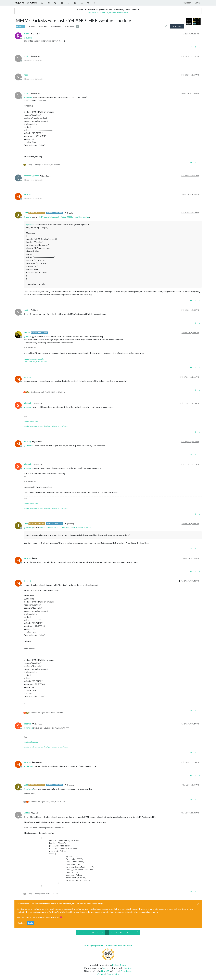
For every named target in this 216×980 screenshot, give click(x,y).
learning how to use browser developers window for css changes (46, 426)
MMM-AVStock (41, 362)
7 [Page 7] (107, 932)
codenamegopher (31, 176)
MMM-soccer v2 (29, 362)
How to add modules (31, 421)
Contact (101, 974)
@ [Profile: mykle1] (28, 97)
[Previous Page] (79, 932)
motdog (27, 194)
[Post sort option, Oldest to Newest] (166, 26)
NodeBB (105, 971)
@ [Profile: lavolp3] (28, 38)
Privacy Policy (113, 974)
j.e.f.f (26, 213)
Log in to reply (177, 26)
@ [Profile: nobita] (28, 217)
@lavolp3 (35, 34)
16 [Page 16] (127, 932)
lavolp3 (27, 333)
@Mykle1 (35, 56)
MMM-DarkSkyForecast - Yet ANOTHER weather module (64, 217)
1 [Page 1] (83, 932)
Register (22, 923)
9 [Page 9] (116, 932)
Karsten (128, 968)
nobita (27, 56)
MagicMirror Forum (26, 3)
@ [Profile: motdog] (28, 407)
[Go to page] (93, 932)
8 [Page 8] (112, 932)
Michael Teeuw (119, 965)
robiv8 (27, 34)
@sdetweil (37, 442)
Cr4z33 (27, 813)
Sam (104, 968)
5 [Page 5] (98, 932)
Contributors (126, 971)
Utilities (20, 26)
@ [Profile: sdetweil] (29, 446)
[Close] (198, 904)
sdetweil (27, 403)
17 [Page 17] (132, 932)
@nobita (69, 213)
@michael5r (46, 176)
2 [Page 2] (88, 932)
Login (30, 923)
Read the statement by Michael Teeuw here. (108, 13)
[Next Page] (138, 932)
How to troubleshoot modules (34, 359)
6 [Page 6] (102, 932)
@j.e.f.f (34, 310)
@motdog (37, 403)
